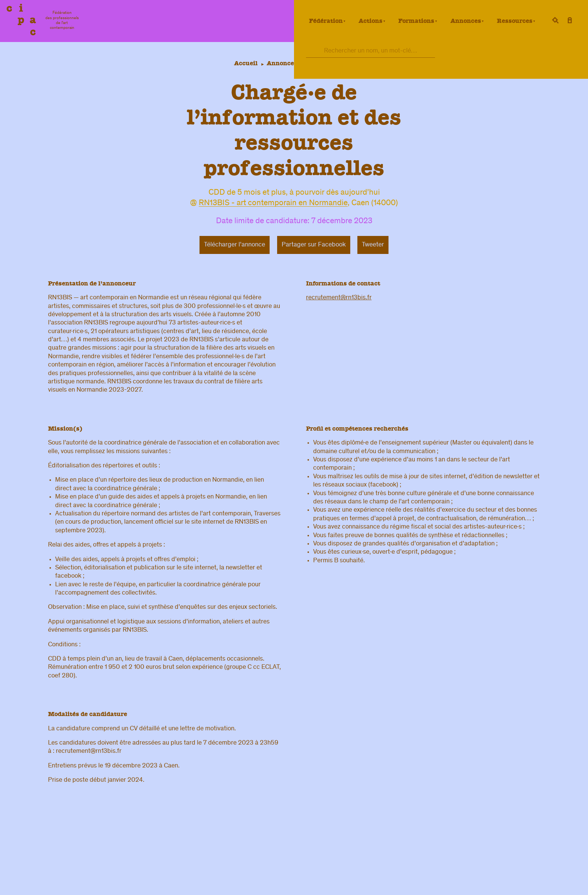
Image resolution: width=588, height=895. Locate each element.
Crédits (512, 884)
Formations (416, 21)
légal (409, 884)
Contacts (373, 884)
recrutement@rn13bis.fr (339, 298)
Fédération (326, 21)
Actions (370, 21)
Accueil (244, 63)
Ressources (515, 21)
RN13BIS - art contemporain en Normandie (273, 204)
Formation (476, 857)
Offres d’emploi (332, 63)
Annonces (466, 21)
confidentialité (466, 884)
